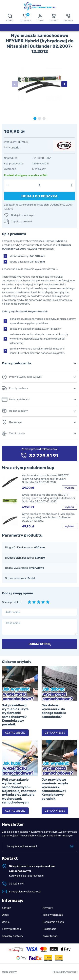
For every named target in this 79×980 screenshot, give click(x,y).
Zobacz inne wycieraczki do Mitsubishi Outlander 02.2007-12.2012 (39, 207)
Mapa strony (9, 972)
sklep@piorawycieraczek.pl (25, 892)
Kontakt (7, 908)
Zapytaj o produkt (22, 222)
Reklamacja (49, 929)
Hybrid (15, 147)
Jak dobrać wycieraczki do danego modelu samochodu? (54, 711)
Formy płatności (12, 929)
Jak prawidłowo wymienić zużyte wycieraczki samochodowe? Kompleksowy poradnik (15, 715)
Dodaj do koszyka (39, 196)
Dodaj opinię (40, 644)
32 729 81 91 (17, 884)
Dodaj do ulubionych (23, 215)
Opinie (6, 922)
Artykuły (48, 908)
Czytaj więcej (15, 733)
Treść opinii (13, 623)
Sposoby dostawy (12, 936)
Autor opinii (13, 612)
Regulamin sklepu (53, 922)
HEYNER (23, 142)
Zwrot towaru (50, 936)
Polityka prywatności (65, 972)
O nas (5, 915)
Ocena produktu (12, 602)
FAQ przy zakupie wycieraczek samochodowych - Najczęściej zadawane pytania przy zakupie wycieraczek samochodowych (19, 791)
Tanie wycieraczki (53, 915)
